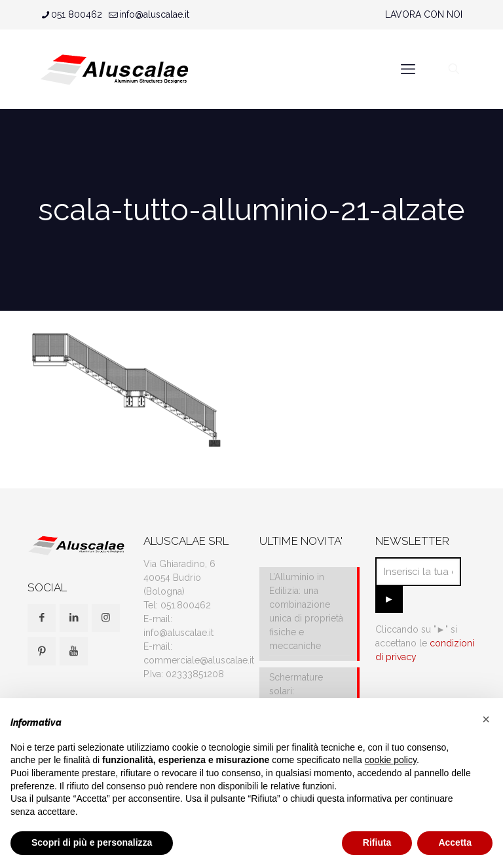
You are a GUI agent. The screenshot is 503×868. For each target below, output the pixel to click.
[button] (486, 719)
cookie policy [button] (391, 760)
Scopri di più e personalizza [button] (92, 842)
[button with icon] (42, 618)
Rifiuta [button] (377, 842)
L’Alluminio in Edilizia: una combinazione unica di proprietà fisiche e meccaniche (306, 611)
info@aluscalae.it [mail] (154, 14)
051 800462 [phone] (77, 14)
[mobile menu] (408, 69)
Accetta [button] (455, 842)
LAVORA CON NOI (424, 14)
